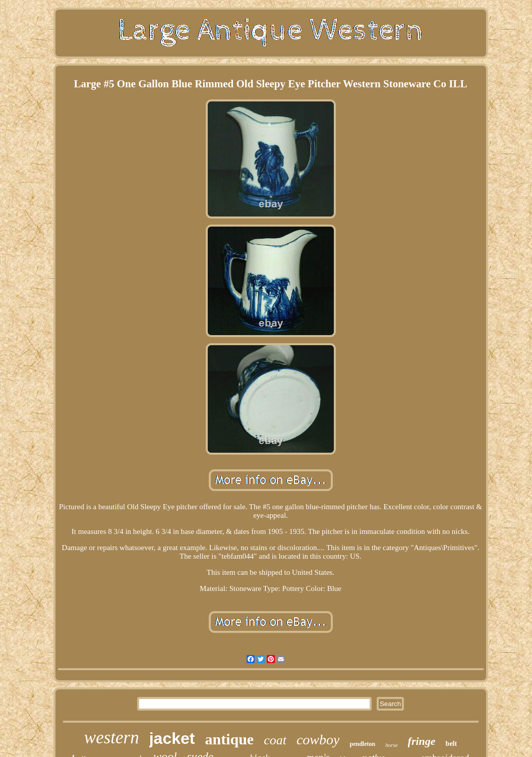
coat (275, 740)
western (112, 738)
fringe (422, 741)
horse (391, 745)
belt (452, 744)
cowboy (318, 740)
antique (229, 739)
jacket (172, 738)
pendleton (362, 744)
